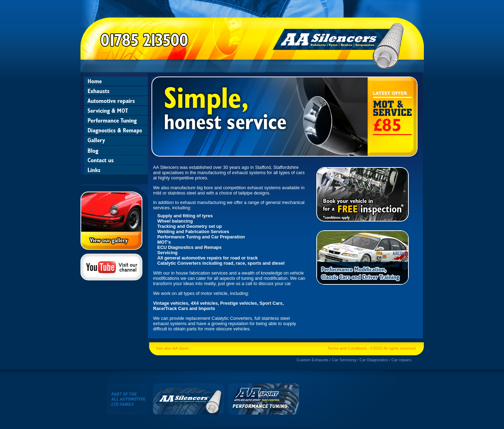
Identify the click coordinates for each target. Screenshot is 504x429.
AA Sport (180, 348)
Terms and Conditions (347, 348)
